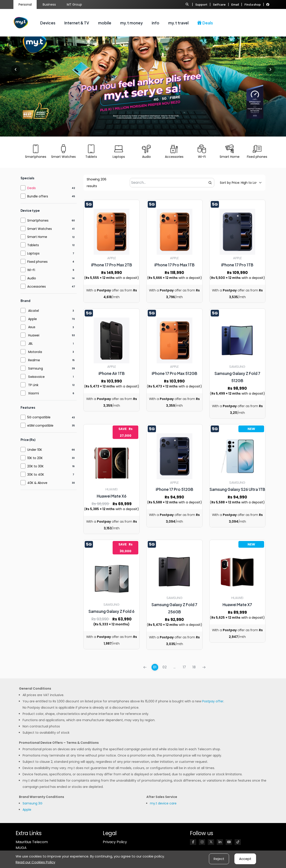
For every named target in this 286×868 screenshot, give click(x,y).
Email (235, 4)
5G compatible (39, 417)
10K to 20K (35, 458)
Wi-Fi (31, 270)
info (156, 23)
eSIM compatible (40, 425)
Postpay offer (213, 701)
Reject (219, 859)
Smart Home (37, 237)
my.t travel (178, 23)
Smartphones (38, 220)
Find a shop (253, 4)
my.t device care (163, 803)
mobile (105, 23)
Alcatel (34, 311)
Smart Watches (40, 229)
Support (201, 4)
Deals (205, 23)
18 (194, 667)
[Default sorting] (238, 183)
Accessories (37, 286)
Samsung (36, 368)
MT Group (74, 4)
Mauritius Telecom (32, 842)
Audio (32, 278)
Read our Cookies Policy (35, 862)
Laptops (33, 253)
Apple (33, 319)
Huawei (34, 335)
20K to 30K (35, 466)
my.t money (131, 23)
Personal (25, 4)
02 (165, 667)
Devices (48, 23)
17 (184, 667)
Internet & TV (77, 23)
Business (49, 4)
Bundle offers (38, 196)
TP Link (33, 385)
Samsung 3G (33, 803)
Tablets (33, 245)
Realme (34, 360)
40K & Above (37, 483)
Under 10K (35, 450)
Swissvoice (36, 377)
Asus (32, 327)
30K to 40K (36, 475)
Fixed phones (37, 262)
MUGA (21, 848)
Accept (245, 859)
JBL (30, 344)
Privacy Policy (115, 842)
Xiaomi (34, 393)
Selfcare (219, 4)
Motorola (35, 352)
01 (155, 667)
